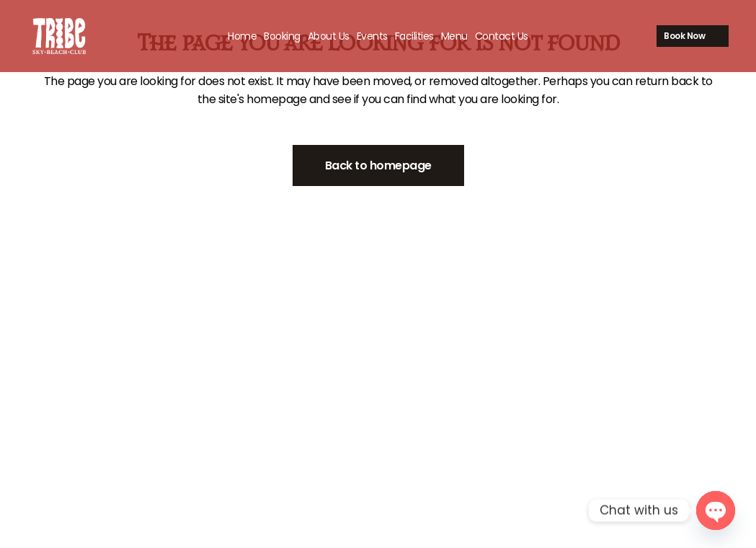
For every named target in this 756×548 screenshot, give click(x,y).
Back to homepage (378, 165)
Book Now (667, 36)
